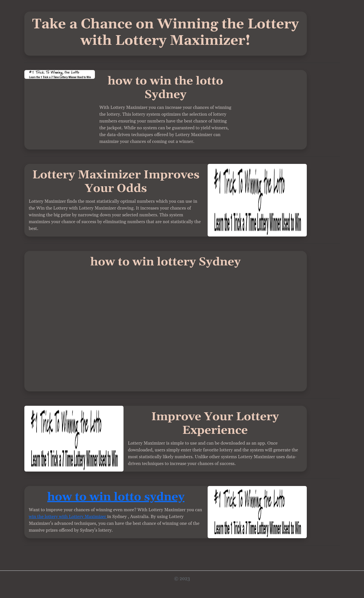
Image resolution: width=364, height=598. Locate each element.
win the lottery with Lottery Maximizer (68, 517)
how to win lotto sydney (116, 497)
